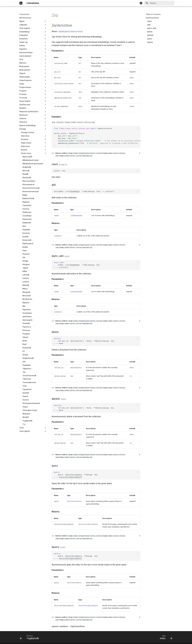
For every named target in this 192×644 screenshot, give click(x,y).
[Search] (159, 3)
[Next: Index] (165, 638)
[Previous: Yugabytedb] (30, 638)
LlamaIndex (24, 14)
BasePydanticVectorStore (71, 31)
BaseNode (75, 191)
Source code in (91, 154)
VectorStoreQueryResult (70, 477)
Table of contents (153, 14)
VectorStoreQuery (74, 475)
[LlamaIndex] (21, 3)
